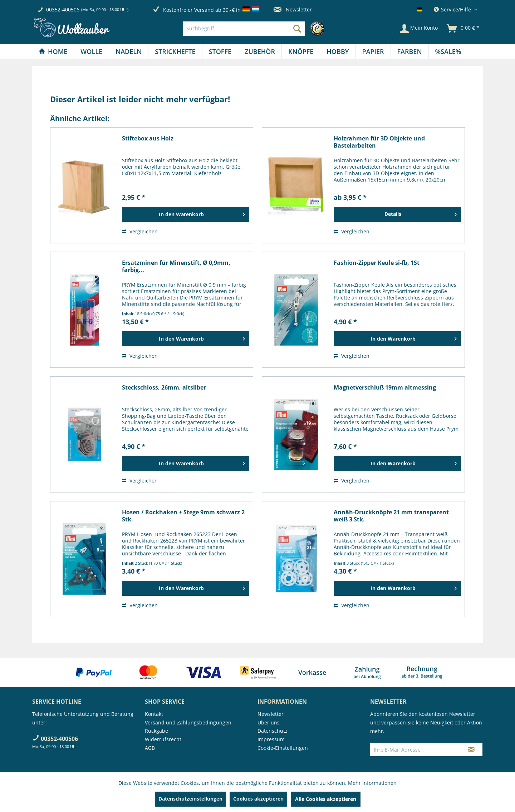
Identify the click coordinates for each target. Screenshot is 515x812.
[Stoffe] (220, 51)
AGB (150, 748)
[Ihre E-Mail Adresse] (415, 749)
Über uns (269, 722)
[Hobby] (338, 51)
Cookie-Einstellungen (283, 748)
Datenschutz (273, 731)
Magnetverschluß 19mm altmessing (385, 388)
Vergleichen (140, 231)
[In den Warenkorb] (186, 214)
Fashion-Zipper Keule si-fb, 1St (377, 263)
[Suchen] (297, 29)
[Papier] (373, 51)
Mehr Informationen (372, 783)
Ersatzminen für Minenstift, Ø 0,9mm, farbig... (176, 266)
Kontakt (154, 714)
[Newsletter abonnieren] (471, 749)
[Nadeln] (129, 51)
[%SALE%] (448, 51)
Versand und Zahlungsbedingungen (188, 722)
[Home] (53, 51)
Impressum (271, 739)
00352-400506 (63, 9)
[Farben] (410, 51)
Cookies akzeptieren (258, 799)
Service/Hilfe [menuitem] (453, 9)
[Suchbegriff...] (244, 29)
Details (421, 213)
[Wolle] (91, 51)
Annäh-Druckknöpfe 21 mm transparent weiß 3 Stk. (391, 516)
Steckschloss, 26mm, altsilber (164, 388)
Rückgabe (156, 731)
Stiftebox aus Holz (148, 138)
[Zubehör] (260, 51)
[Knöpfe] (301, 51)
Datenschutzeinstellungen (190, 799)
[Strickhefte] (175, 51)
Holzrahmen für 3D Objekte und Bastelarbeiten (379, 142)
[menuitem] (256, 29)
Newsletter (293, 9)
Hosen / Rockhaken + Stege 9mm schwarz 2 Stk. (183, 516)
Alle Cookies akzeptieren (326, 799)
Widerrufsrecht (163, 739)
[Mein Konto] (419, 29)
